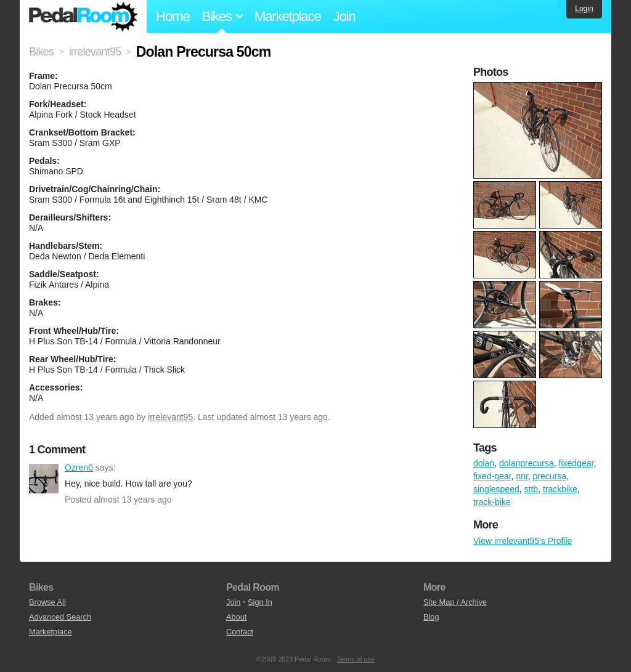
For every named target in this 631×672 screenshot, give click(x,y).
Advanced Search (60, 617)
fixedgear (576, 463)
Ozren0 (44, 479)
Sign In (260, 602)
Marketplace (288, 16)
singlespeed (496, 489)
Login (584, 9)
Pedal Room (83, 17)
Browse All (47, 602)
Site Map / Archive (455, 602)
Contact (240, 632)
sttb (531, 489)
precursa (550, 476)
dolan (484, 463)
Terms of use (356, 659)
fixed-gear (492, 476)
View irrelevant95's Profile (523, 541)
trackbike (560, 489)
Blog (431, 617)
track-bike (492, 502)
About (236, 617)
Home (173, 16)
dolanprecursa (527, 463)
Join (344, 16)
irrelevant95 (170, 417)
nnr (522, 476)
